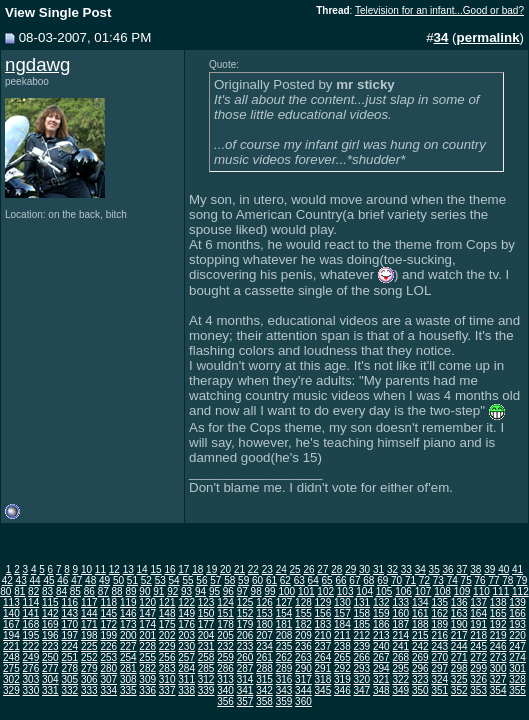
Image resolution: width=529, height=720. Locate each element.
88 (117, 591)
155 (303, 613)
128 (303, 602)
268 (400, 657)
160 (400, 613)
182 (303, 624)
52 (146, 580)
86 (89, 591)
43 (21, 580)
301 (517, 668)
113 (11, 602)
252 (89, 657)
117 (89, 602)
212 (362, 635)
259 (225, 657)
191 (478, 624)
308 (128, 679)
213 (381, 635)
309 (147, 679)
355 (517, 690)
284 (186, 668)
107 (423, 591)
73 (438, 580)
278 (69, 668)
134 (420, 602)
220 (517, 635)
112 (520, 591)
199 (108, 635)
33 (406, 569)
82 (33, 591)
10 (86, 569)
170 (69, 624)
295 (400, 668)
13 (128, 569)
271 (459, 657)
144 (89, 613)
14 (142, 569)
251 (69, 657)
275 (11, 668)
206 (245, 635)
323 (420, 679)
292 (342, 668)
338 (186, 690)
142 (50, 613)
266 (362, 657)
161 (420, 613)
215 (420, 635)
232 (225, 646)
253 (108, 657)
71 (410, 580)
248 (11, 657)
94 (200, 591)
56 (201, 580)
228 (147, 646)
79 (521, 580)
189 (439, 624)
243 (439, 646)
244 (459, 646)
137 (478, 602)
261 (264, 657)
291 (323, 668)
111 (501, 591)
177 (206, 624)
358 (264, 701)
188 (420, 624)
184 (342, 624)
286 (225, 668)
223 (50, 646)
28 (336, 569)
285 (206, 668)
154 (284, 613)
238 (342, 646)
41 (517, 569)
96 (228, 591)
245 (478, 646)
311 (186, 679)
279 (89, 668)
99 (270, 591)
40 (503, 569)
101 (306, 591)
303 (31, 679)
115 (50, 602)
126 (264, 602)
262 (284, 657)
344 (303, 690)
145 (108, 613)
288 (264, 668)
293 (362, 668)
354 (498, 690)
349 (400, 690)
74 (452, 580)
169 (50, 624)
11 (100, 569)
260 (245, 657)
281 (128, 668)
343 (284, 690)
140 (11, 613)
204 (206, 635)
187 (400, 624)
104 (364, 591)
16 (169, 569)
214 (400, 635)
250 (50, 657)
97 (242, 591)
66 (340, 580)
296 (420, 668)
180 (264, 624)
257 (186, 657)
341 (245, 690)
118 (108, 602)
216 (439, 635)
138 (498, 602)
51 (132, 580)
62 (285, 580)
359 (284, 701)
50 (118, 580)
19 (211, 569)
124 (225, 602)
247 (517, 646)
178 (225, 624)
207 (264, 635)
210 (323, 635)
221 (11, 646)
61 (271, 580)
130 (342, 602)
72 (424, 580)
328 (517, 679)
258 (206, 657)
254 (128, 657)
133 (400, 602)
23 (267, 569)
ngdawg (37, 64)
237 (323, 646)
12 (114, 569)
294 (381, 668)
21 (239, 569)
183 (323, 624)
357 (245, 701)
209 (303, 635)
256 (167, 657)
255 (147, 657)
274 (517, 657)
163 (459, 613)
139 (517, 602)
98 (256, 591)
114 (31, 602)
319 (342, 679)
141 (31, 613)
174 (147, 624)
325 (459, 679)
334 (108, 690)
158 (362, 613)
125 (245, 602)
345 (323, 690)
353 (478, 690)
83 (47, 591)
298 (459, 668)
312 (206, 679)
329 (11, 690)
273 (498, 657)
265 (342, 657)
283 (167, 668)
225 (89, 646)
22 (253, 569)
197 (69, 635)
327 (498, 679)
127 (284, 602)
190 (459, 624)
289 (284, 668)
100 (286, 591)
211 (342, 635)
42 (7, 580)
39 (489, 569)
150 (206, 613)
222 (31, 646)
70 (396, 580)
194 (11, 635)
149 (186, 613)
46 (62, 580)
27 (322, 569)
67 (354, 580)
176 (186, 624)
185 (362, 624)
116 (69, 602)
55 (187, 580)
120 (147, 602)
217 (459, 635)
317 (303, 679)
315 (264, 679)
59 (243, 580)
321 (381, 679)
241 (400, 646)
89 (130, 591)
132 (381, 602)
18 (197, 569)
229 (167, 646)
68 (368, 580)
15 (155, 569)
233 (245, 646)
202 (167, 635)
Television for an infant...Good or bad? (439, 10)
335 (128, 690)
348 (381, 690)
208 (284, 635)
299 (478, 668)
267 (381, 657)
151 (225, 613)
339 (206, 690)
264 (323, 657)
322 (400, 679)
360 (303, 701)
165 (498, 613)
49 (104, 580)
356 (225, 701)
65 (327, 580)
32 (392, 569)
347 (362, 690)
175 (167, 624)
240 (381, 646)
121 (167, 602)
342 (264, 690)
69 (382, 580)
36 (448, 569)
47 (76, 580)
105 (384, 591)
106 (403, 591)
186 (381, 624)
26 (308, 569)
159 (381, 613)
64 (313, 580)
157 (342, 613)
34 (420, 569)
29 (350, 569)
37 (461, 569)
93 (186, 591)
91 (158, 591)
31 (378, 569)
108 (442, 591)
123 (206, 602)
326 (478, 679)
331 (50, 690)
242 (420, 646)
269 (420, 657)
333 (89, 690)
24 (281, 569)
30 (364, 569)
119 (128, 602)
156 (323, 613)
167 (11, 624)
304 (50, 679)
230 (186, 646)
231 (206, 646)
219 (498, 635)
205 (225, 635)
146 (128, 613)
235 (284, 646)
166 (517, 613)
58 (229, 580)
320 (362, 679)
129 (323, 602)
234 (264, 646)
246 (498, 646)
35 (434, 569)
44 (34, 580)
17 (183, 569)
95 (214, 591)
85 (75, 591)
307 (108, 679)
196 (50, 635)
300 (498, 668)
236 (303, 646)
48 (90, 580)
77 (493, 580)
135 (439, 602)
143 (69, 613)
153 (264, 613)
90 (144, 591)
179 (245, 624)
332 (69, 690)
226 (108, 646)
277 (50, 668)
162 (439, 613)
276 (31, 668)
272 (478, 657)
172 (108, 624)
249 (31, 657)
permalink (488, 37)
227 (128, 646)
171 (89, 624)
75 (466, 580)
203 (186, 635)
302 (11, 679)
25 (295, 569)
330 (31, 690)
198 (89, 635)
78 (507, 580)
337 (167, 690)
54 (174, 580)
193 (517, 624)
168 (31, 624)
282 (147, 668)
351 (439, 690)
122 (186, 602)
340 (225, 690)
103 (345, 591)
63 (299, 580)
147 (147, 613)
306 (89, 679)
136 (459, 602)
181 (284, 624)
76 (479, 580)
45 (48, 580)
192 (498, 624)
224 (69, 646)
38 (475, 569)
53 (160, 580)
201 (147, 635)
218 (478, 635)
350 (420, 690)
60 (257, 580)
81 (19, 591)
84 (61, 591)
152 (245, 613)
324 (439, 679)
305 (69, 679)
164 (478, 613)
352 (459, 690)
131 (362, 602)
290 (303, 668)
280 (108, 668)
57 (215, 580)
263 (303, 657)
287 (245, 668)
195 (31, 635)
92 (172, 591)
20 (225, 569)
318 (323, 679)
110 (481, 591)
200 (128, 635)
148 (167, 613)
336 (147, 690)
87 (103, 591)
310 (167, 679)
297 (439, 668)
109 (462, 591)
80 (5, 591)
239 (362, 646)
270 (439, 657)
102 (325, 591)
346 (342, 690)
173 (128, 624)
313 (225, 679)
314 (245, 679)
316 (284, 679)
